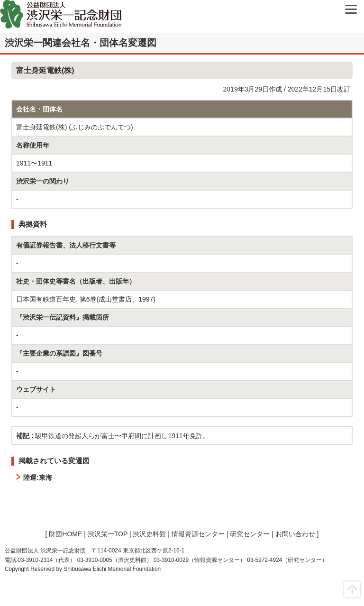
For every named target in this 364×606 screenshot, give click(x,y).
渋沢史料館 (149, 534)
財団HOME (65, 534)
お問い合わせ (295, 534)
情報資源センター (198, 534)
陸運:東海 (38, 477)
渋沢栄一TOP (108, 534)
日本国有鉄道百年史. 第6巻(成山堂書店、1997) (86, 299)
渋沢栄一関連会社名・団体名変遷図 (81, 43)
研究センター (250, 534)
